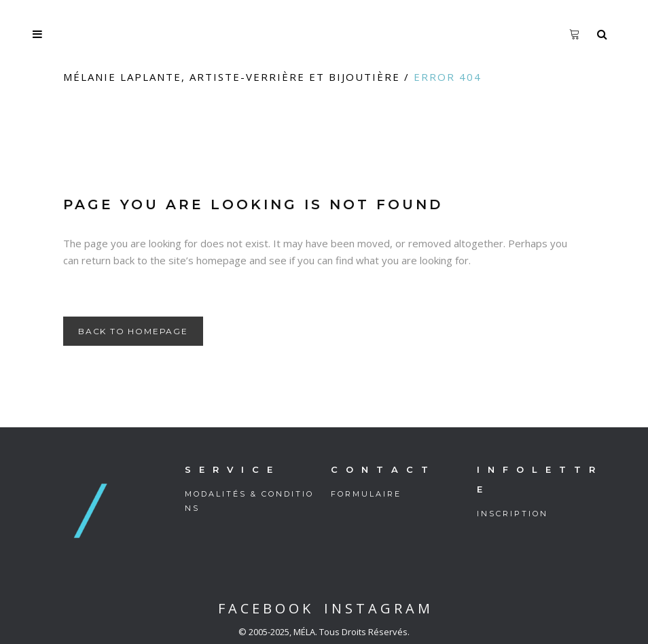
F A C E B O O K (264, 608)
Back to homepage (133, 331)
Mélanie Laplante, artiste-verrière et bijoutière (232, 77)
